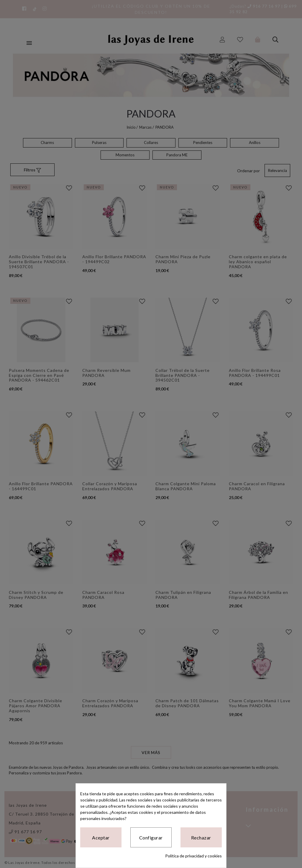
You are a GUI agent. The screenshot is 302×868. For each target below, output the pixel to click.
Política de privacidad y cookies (193, 856)
